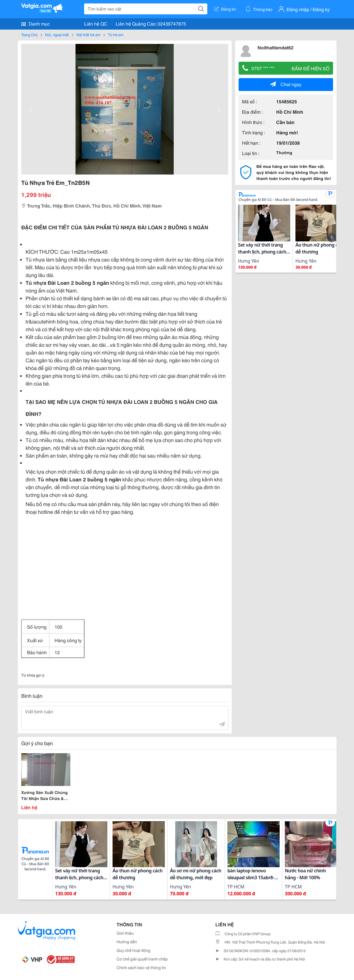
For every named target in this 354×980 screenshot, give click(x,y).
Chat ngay (286, 84)
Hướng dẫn (127, 942)
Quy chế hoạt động (134, 950)
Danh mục (35, 24)
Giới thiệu (125, 933)
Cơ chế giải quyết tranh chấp (142, 959)
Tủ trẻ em (116, 34)
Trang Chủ (29, 34)
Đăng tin (225, 9)
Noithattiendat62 (275, 47)
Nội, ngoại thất (57, 34)
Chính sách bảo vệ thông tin (141, 967)
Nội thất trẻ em (88, 34)
